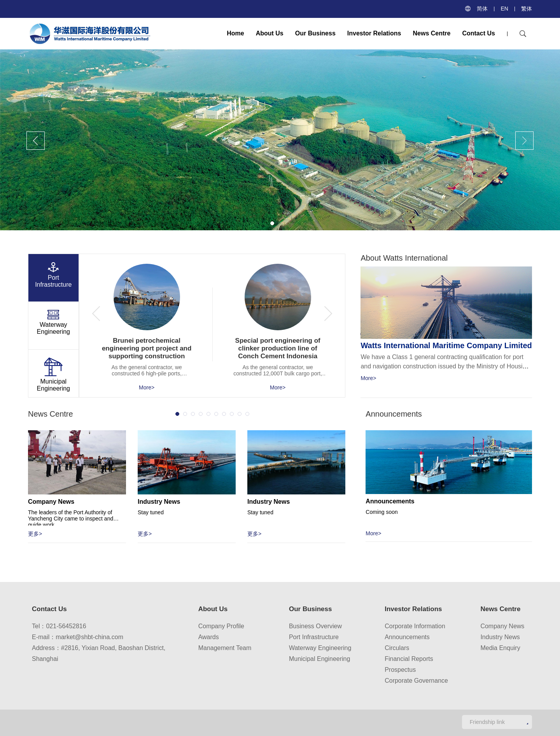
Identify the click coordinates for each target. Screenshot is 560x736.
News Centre (432, 33)
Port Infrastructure (314, 637)
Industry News (500, 637)
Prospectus (400, 670)
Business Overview (315, 626)
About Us (270, 33)
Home (235, 33)
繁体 (527, 9)
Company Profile (221, 626)
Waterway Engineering (320, 648)
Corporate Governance (416, 681)
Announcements (407, 637)
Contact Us (478, 33)
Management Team (225, 648)
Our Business (315, 33)
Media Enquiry (500, 648)
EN (504, 9)
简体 (482, 9)
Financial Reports (409, 659)
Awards (209, 637)
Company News (502, 626)
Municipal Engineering (319, 659)
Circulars (397, 648)
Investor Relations (374, 33)
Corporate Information (415, 626)
